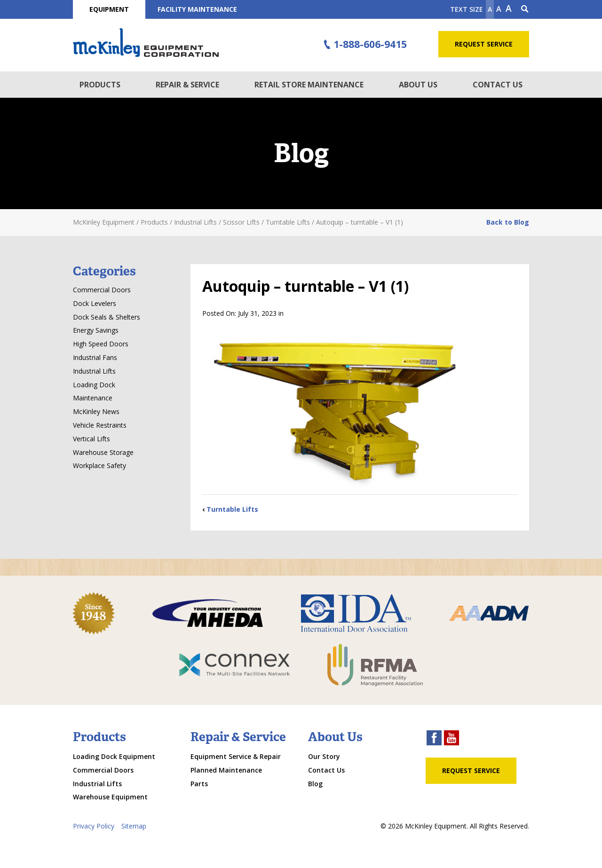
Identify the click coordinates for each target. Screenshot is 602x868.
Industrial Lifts (94, 371)
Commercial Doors (102, 290)
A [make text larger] (509, 8)
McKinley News (96, 411)
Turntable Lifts (232, 509)
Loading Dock (94, 385)
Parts (199, 784)
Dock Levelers (95, 303)
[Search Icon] (525, 9)
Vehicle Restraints (100, 425)
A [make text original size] (499, 9)
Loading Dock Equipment (114, 756)
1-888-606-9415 (364, 45)
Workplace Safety (99, 465)
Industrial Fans (95, 357)
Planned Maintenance (226, 770)
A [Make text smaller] (490, 9)
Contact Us (498, 85)
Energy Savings (96, 330)
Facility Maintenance (197, 9)
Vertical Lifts (91, 439)
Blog (315, 784)
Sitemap (134, 826)
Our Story (324, 756)
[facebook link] (434, 739)
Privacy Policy (94, 826)
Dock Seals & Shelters (107, 317)
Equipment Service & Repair (236, 756)
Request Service (484, 44)
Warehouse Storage (103, 452)
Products (100, 85)
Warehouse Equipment (110, 797)
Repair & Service (187, 85)
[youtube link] (451, 739)
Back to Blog (508, 222)
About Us (418, 85)
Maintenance (93, 398)
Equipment (109, 9)
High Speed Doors (101, 344)
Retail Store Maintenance (309, 85)
